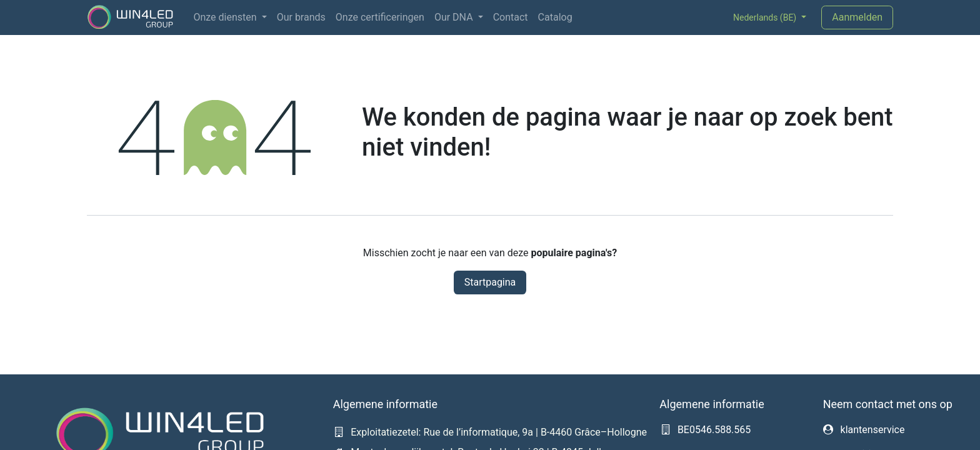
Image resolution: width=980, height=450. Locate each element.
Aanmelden (857, 17)
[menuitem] (230, 17)
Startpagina (490, 282)
